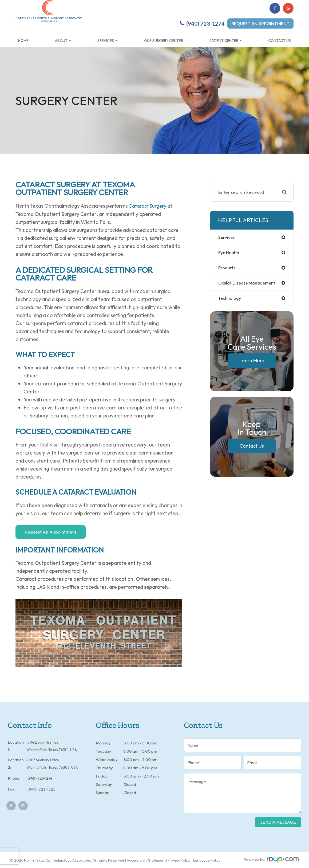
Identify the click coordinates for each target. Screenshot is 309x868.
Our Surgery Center (164, 41)
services (227, 237)
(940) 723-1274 (205, 24)
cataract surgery (148, 206)
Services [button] (107, 41)
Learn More (252, 362)
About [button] (63, 41)
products (228, 269)
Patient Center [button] (226, 41)
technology (231, 299)
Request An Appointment (51, 532)
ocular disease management (249, 284)
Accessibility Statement (146, 860)
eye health (230, 253)
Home (23, 41)
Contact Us (280, 41)
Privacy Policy (179, 860)
